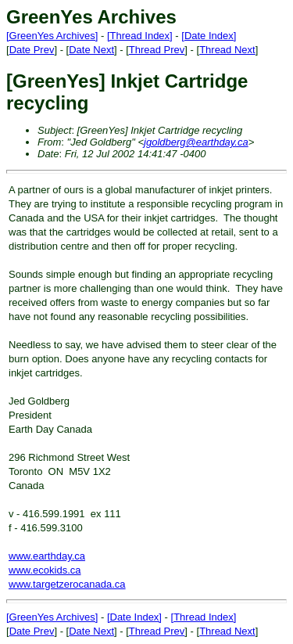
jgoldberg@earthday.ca (196, 142)
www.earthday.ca (47, 556)
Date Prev (32, 50)
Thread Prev (157, 50)
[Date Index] (209, 36)
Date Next (91, 50)
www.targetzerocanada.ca (67, 584)
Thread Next (227, 50)
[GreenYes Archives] (52, 36)
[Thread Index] (140, 36)
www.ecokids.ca (45, 570)
